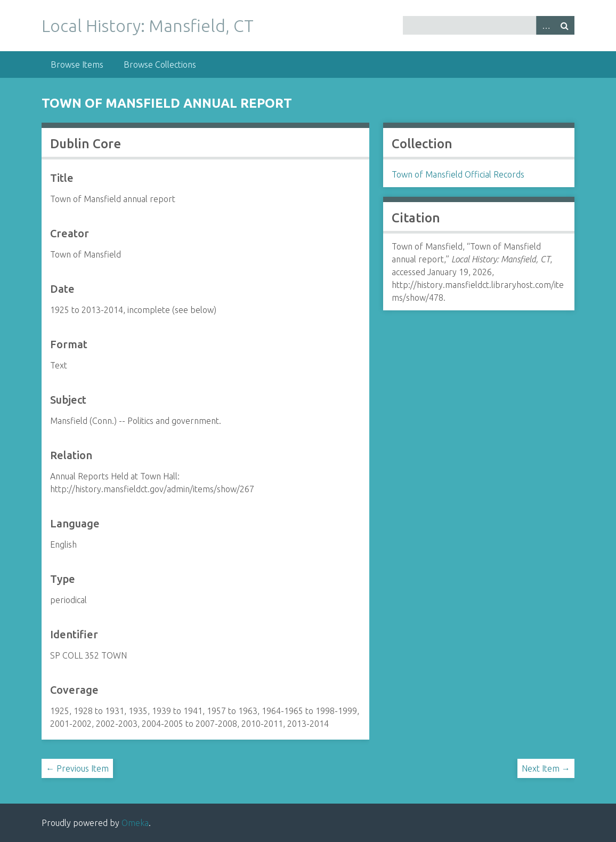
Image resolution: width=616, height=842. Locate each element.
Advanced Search (546, 25)
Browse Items (77, 65)
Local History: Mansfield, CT (148, 26)
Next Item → (546, 768)
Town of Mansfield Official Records (458, 174)
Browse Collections (160, 65)
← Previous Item (77, 768)
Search (565, 25)
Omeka (135, 823)
